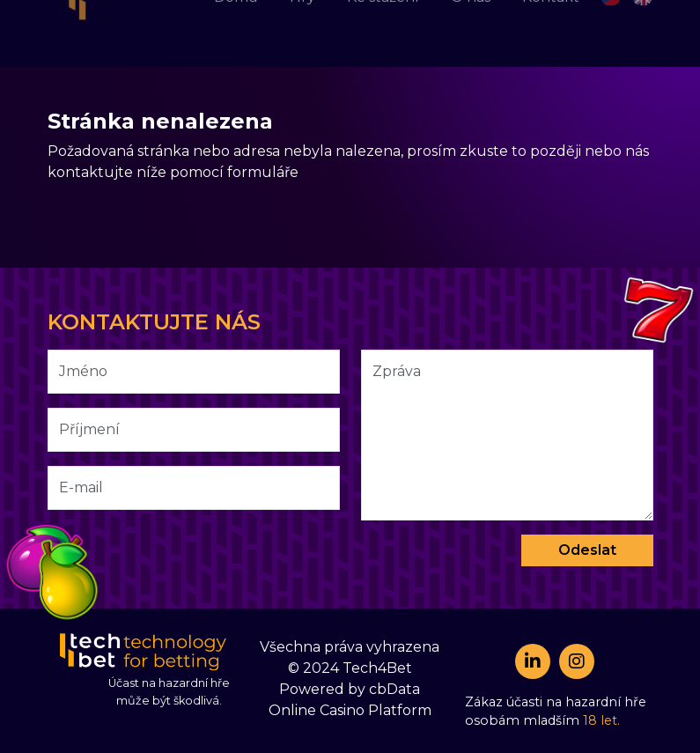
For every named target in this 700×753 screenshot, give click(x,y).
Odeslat (587, 550)
